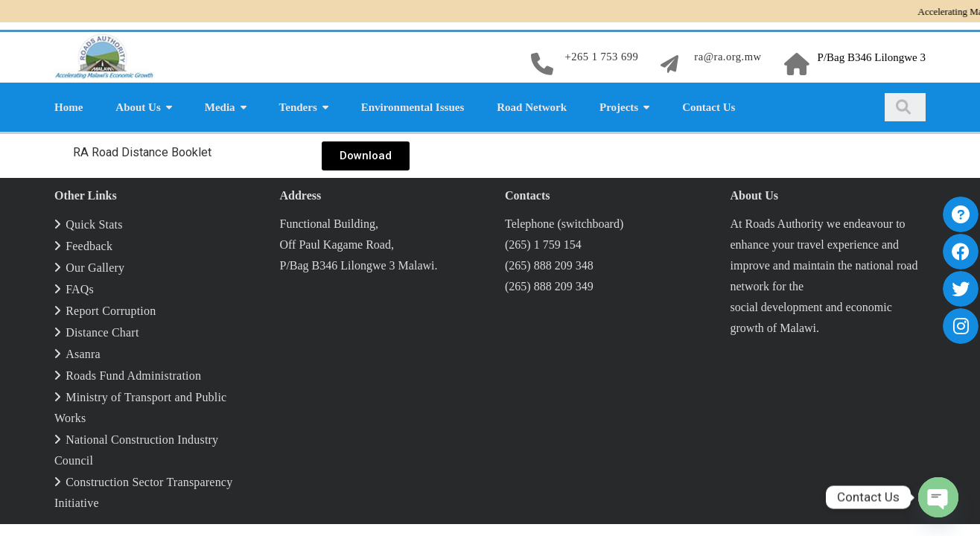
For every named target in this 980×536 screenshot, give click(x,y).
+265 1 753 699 (599, 57)
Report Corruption (111, 309)
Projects (619, 106)
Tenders (298, 106)
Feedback (89, 245)
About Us (138, 106)
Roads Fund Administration (133, 374)
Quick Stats (94, 223)
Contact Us (709, 106)
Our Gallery (95, 266)
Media (220, 106)
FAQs (80, 288)
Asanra (83, 352)
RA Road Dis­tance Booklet (146, 150)
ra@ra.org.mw (727, 57)
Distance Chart (102, 331)
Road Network (532, 106)
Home (69, 106)
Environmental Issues (413, 106)
